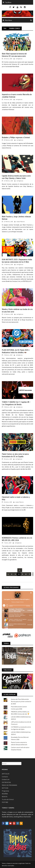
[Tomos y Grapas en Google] (14, 823)
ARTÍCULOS (6, 774)
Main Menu (8, 20)
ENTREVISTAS (6, 782)
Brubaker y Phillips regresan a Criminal (16, 137)
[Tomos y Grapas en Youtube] (10, 823)
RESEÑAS (5, 794)
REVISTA (5, 797)
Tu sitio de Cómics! (8, 799)
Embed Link (6, 779)
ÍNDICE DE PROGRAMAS (9, 785)
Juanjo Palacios (20, 222)
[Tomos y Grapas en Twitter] (7, 823)
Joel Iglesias (19, 59)
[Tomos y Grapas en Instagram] (18, 823)
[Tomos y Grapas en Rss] (21, 823)
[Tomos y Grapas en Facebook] (3, 823)
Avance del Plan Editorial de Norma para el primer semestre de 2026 (21, 701)
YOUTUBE (5, 802)
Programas (5, 791)
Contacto (5, 777)
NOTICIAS (5, 788)
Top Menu (8, 2)
